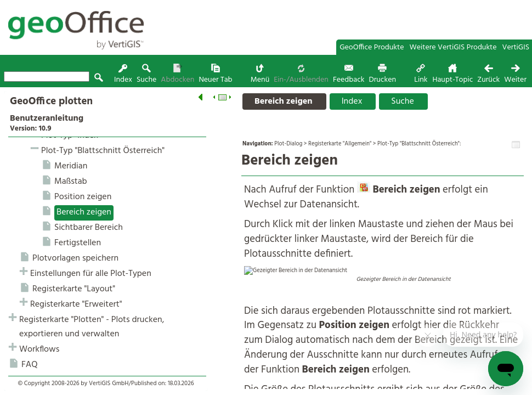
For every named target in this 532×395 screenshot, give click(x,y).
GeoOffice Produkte (372, 47)
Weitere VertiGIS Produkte (453, 47)
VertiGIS (516, 47)
